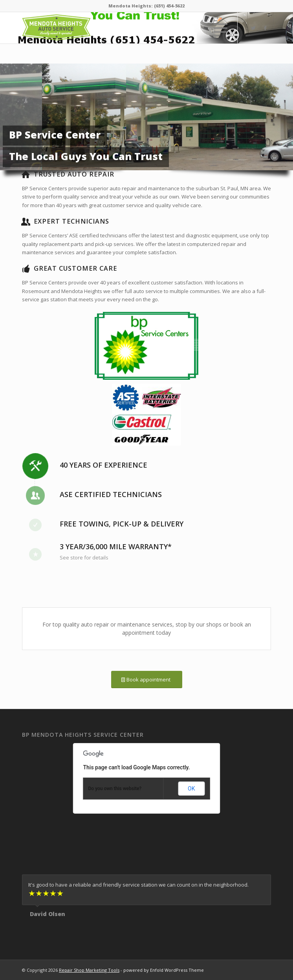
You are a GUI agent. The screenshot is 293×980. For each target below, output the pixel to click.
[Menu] (217, 28)
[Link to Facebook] (265, 28)
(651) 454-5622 (169, 6)
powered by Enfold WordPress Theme (164, 970)
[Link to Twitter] (253, 28)
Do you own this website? (115, 789)
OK (191, 789)
